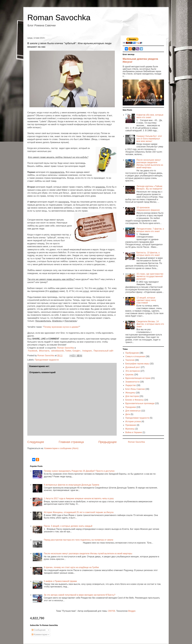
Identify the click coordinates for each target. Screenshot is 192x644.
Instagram (87, 351)
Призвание (131, 425)
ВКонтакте (44, 351)
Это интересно (133, 371)
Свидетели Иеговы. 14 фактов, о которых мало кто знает (150, 324)
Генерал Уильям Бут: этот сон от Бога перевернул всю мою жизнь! (149, 139)
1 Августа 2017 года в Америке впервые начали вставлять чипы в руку (79, 498)
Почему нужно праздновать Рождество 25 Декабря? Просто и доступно (79, 471)
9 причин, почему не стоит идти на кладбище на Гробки (71, 567)
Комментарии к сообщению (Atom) (61, 448)
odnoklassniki (57, 351)
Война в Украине (134, 432)
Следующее (36, 442)
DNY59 (112, 611)
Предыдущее (108, 442)
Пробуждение (132, 353)
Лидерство (131, 385)
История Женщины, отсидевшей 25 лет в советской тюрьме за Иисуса (79, 512)
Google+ (76, 351)
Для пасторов (132, 396)
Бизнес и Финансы (135, 400)
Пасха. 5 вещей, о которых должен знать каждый (68, 526)
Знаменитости (132, 382)
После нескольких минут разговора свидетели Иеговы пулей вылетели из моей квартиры (88, 554)
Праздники (131, 407)
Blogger (132, 611)
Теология (130, 360)
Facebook (33, 351)
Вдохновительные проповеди (140, 403)
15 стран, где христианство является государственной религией (150, 276)
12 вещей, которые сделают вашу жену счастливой (146, 300)
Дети (128, 414)
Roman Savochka (59, 17)
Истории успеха (133, 421)
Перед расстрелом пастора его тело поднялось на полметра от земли (78, 540)
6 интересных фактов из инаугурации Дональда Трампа (71, 485)
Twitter (68, 351)
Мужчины (130, 429)
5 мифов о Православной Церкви (60, 581)
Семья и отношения (135, 356)
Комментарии (40, 634)
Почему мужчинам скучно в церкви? (61, 327)
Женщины (130, 393)
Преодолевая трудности (47, 360)
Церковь (130, 375)
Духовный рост (133, 367)
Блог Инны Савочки (135, 389)
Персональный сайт (104, 351)
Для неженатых (133, 411)
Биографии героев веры (137, 364)
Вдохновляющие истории (138, 378)
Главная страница (71, 442)
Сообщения (39, 630)
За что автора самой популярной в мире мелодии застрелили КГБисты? (79, 595)
